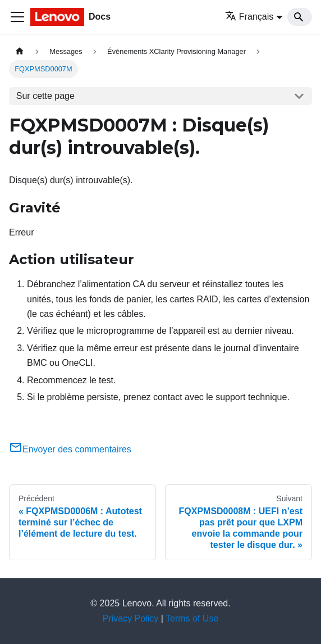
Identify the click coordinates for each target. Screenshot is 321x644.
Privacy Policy (131, 618)
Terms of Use (192, 618)
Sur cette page (45, 96)
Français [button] (249, 17)
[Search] (300, 17)
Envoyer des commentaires (70, 449)
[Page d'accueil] (20, 51)
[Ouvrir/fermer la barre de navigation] (17, 17)
